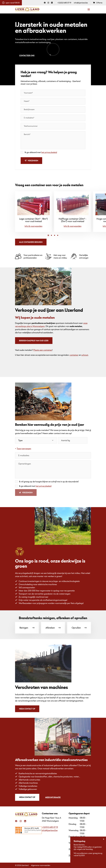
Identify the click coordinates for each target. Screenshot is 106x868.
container (74, 355)
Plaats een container (43, 350)
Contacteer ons (27, 55)
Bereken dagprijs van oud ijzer (34, 341)
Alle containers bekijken (31, 242)
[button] (48, 235)
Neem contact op (27, 709)
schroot (85, 355)
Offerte (98, 3)
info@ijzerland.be (81, 3)
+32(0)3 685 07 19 (64, 3)
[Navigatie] (89, 9)
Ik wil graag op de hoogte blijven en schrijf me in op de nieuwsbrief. (49, 482)
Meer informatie (53, 797)
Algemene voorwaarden (41, 865)
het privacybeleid (49, 152)
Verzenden (31, 161)
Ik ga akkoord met (41, 152)
